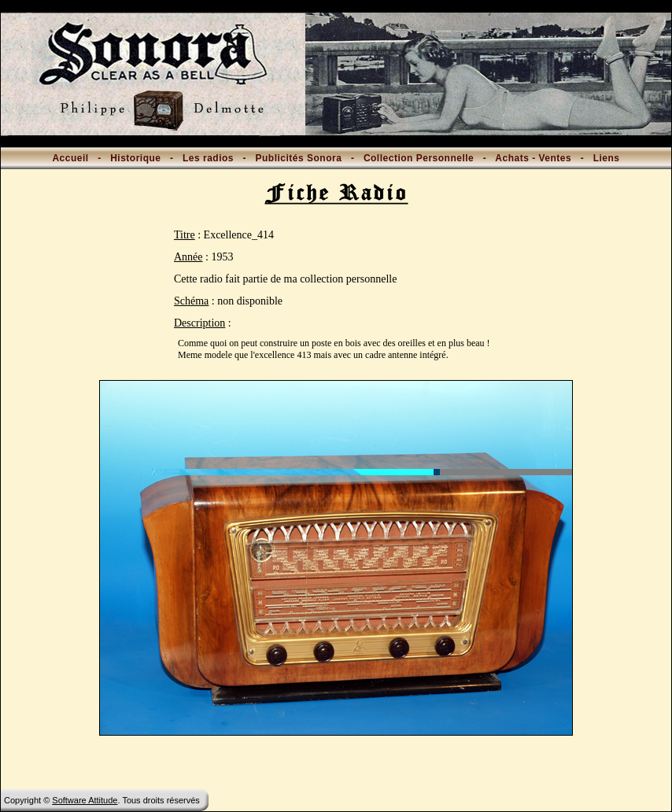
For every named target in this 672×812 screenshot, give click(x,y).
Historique (135, 158)
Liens (607, 158)
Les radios (208, 158)
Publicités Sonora (299, 158)
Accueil (70, 158)
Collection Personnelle (419, 158)
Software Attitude (85, 800)
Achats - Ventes (533, 158)
